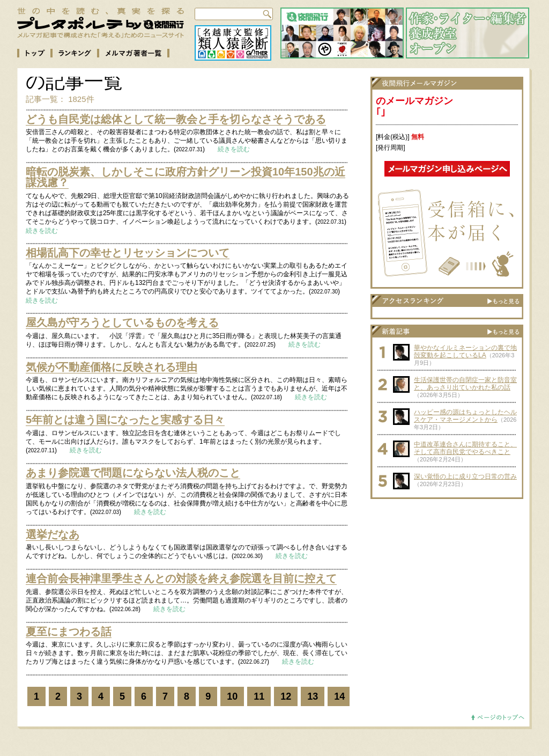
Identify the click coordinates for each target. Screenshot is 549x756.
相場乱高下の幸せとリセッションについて (128, 253)
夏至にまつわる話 (69, 632)
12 (286, 696)
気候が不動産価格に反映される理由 (112, 367)
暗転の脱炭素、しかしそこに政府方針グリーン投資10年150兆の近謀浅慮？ (186, 177)
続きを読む (234, 149)
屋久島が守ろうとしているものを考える (122, 322)
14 (339, 696)
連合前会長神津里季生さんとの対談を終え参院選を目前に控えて (181, 578)
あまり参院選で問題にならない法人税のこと (133, 473)
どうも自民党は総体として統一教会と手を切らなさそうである (176, 119)
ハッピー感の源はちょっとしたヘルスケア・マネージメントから (465, 416)
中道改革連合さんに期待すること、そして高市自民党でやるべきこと (465, 448)
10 (232, 696)
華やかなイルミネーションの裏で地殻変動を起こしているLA (465, 351)
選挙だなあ (53, 534)
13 (313, 696)
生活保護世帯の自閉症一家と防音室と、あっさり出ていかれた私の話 (465, 384)
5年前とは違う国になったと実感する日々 (125, 420)
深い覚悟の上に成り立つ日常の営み (465, 476)
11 (259, 696)
